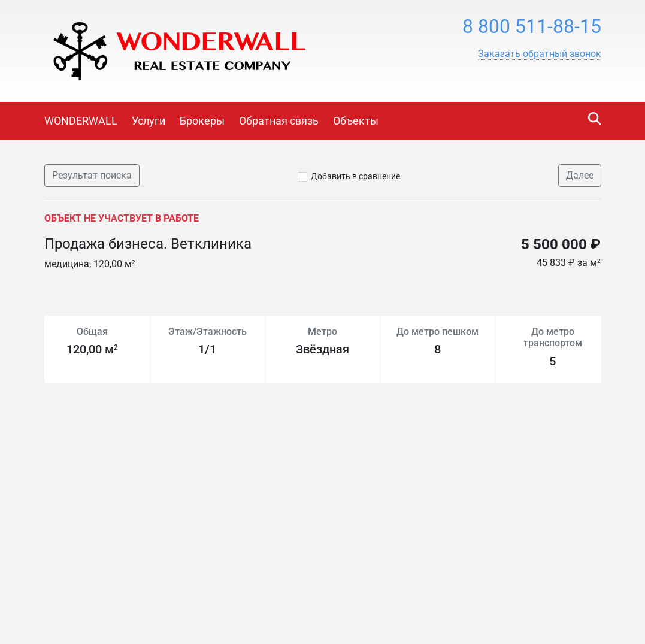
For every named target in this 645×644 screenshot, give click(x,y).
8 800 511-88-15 (532, 26)
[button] (540, 54)
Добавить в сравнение (355, 176)
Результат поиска (92, 175)
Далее (580, 175)
